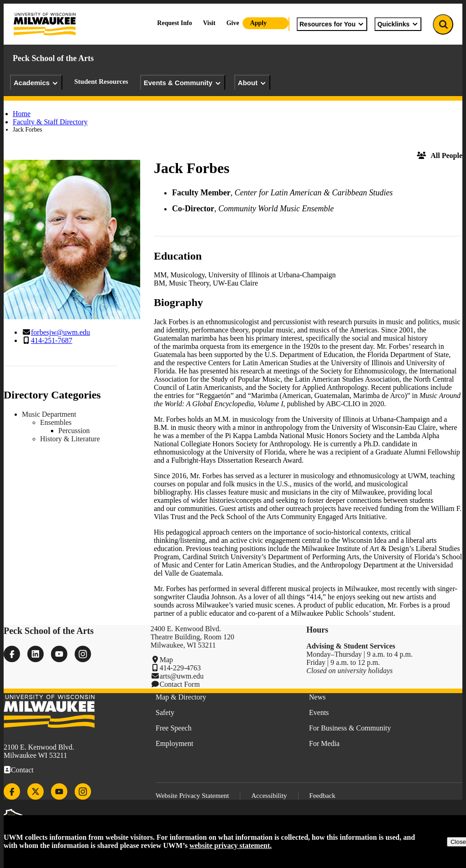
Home (22, 114)
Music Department (49, 414)
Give (233, 23)
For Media (324, 743)
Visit (209, 23)
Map (166, 660)
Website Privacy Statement (192, 796)
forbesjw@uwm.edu (61, 332)
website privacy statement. (230, 845)
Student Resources (101, 82)
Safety (165, 712)
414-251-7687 (52, 340)
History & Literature (70, 439)
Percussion (74, 431)
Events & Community (183, 83)
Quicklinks (398, 24)
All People (440, 156)
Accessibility (269, 796)
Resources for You (332, 24)
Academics (36, 83)
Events (319, 712)
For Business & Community (350, 728)
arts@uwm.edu (182, 676)
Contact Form (180, 684)
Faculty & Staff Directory (50, 122)
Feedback (322, 796)
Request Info (175, 23)
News (317, 697)
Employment (175, 743)
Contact (22, 770)
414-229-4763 (180, 668)
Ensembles (56, 422)
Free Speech (174, 728)
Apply (258, 23)
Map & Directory (181, 697)
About (252, 83)
